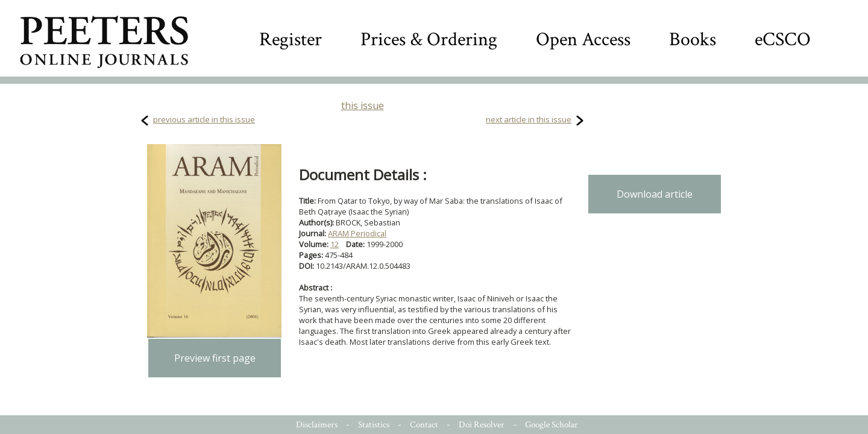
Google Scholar (552, 425)
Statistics (374, 425)
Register (291, 39)
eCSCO (783, 39)
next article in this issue (529, 119)
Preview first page (215, 358)
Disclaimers (317, 425)
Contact (424, 425)
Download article (655, 194)
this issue (363, 105)
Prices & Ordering (429, 39)
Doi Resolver (482, 425)
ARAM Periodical (357, 233)
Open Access (583, 39)
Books (693, 39)
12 (335, 244)
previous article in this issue (204, 119)
